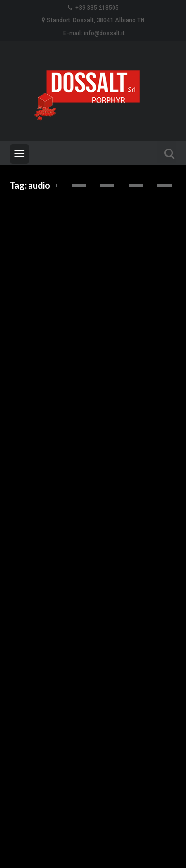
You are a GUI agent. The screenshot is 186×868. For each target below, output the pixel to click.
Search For (167, 152)
